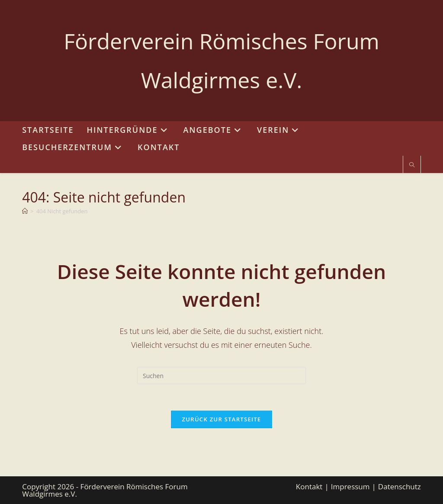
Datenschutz (400, 486)
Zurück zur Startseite (222, 419)
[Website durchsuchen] (412, 165)
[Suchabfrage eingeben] (221, 376)
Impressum (350, 486)
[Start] (25, 211)
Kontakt (309, 486)
